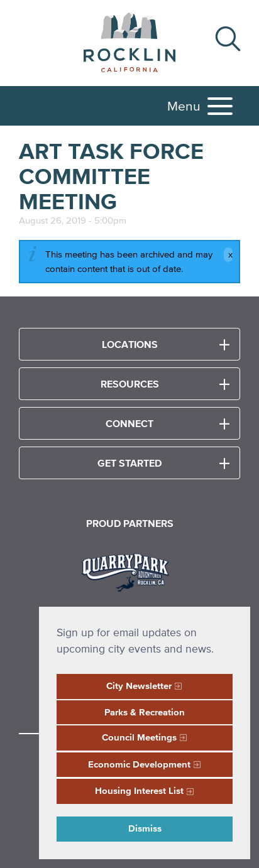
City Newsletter (139, 686)
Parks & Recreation (145, 712)
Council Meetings (139, 737)
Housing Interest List (139, 790)
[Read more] (130, 571)
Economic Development (139, 764)
